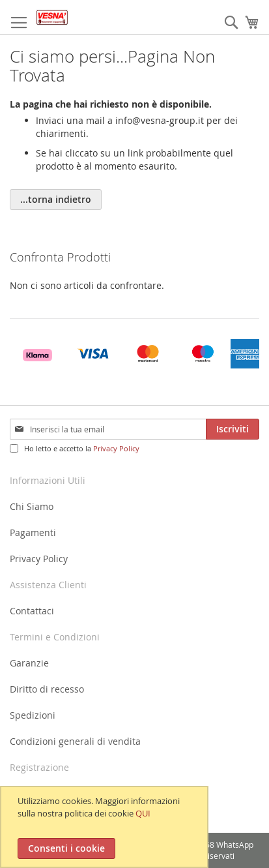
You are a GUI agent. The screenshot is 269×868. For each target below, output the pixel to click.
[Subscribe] (233, 429)
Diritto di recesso (47, 689)
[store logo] (52, 17)
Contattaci (32, 611)
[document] (106, 827)
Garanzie (29, 663)
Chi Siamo (32, 506)
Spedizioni (33, 715)
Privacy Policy (116, 448)
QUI (143, 813)
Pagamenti (33, 532)
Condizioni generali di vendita (75, 741)
